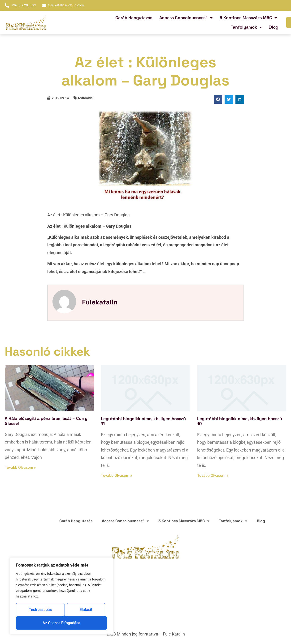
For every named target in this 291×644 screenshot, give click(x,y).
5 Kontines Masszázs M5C (248, 18)
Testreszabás (40, 610)
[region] (61, 596)
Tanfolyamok (246, 27)
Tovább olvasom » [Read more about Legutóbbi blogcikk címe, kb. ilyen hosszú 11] (117, 476)
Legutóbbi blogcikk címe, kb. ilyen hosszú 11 (143, 421)
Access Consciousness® (186, 18)
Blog (274, 27)
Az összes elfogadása (61, 623)
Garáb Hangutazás (134, 18)
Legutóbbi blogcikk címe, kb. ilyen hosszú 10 (240, 421)
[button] (218, 99)
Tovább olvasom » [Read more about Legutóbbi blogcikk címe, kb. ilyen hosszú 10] (213, 476)
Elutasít (86, 610)
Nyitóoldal (86, 98)
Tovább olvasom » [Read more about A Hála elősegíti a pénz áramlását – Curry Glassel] (20, 467)
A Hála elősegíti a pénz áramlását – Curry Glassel (46, 421)
